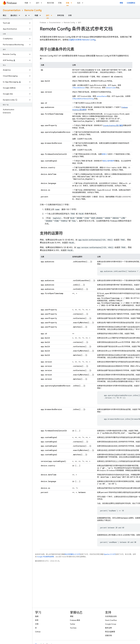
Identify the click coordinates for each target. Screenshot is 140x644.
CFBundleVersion (79, 88)
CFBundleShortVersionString (83, 99)
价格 (60, 3)
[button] (14, 23)
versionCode (111, 88)
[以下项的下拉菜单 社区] (83, 3)
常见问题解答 (110, 632)
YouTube (73, 628)
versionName (101, 96)
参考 (37, 620)
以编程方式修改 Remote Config (82, 40)
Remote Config (33, 10)
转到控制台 (131, 3)
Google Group (111, 624)
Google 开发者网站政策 (45, 557)
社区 (79, 3)
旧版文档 (108, 636)
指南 (37, 616)
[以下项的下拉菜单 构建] (31, 3)
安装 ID (104, 154)
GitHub (38, 632)
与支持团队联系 (111, 616)
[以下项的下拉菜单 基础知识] (20, 15)
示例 (70, 15)
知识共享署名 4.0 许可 (72, 554)
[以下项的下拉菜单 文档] (72, 3)
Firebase (43, 23)
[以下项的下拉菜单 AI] (30, 15)
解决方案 (50, 3)
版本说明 (108, 628)
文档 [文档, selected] (67, 3)
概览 (5, 15)
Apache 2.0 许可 (110, 554)
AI (26, 15)
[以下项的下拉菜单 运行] (42, 3)
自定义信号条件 (108, 161)
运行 (38, 3)
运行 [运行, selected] (48, 15)
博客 (121, 3)
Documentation (12, 10)
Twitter (73, 624)
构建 (26, 3)
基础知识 (14, 15)
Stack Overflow (111, 620)
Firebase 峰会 (75, 620)
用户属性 (113, 125)
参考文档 (61, 15)
